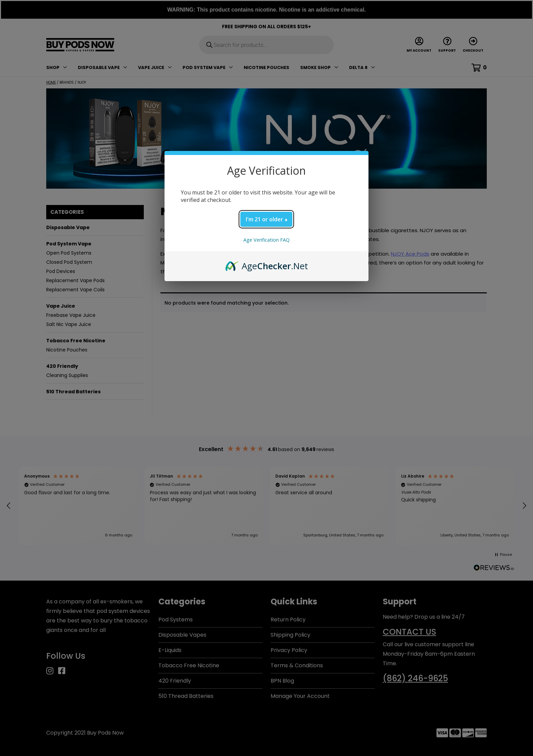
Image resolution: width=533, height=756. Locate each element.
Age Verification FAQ (266, 240)
